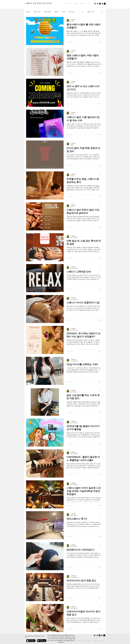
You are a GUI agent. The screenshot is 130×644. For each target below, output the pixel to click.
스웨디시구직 (91, 12)
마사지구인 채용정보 (53, 635)
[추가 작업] (101, 20)
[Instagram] (100, 4)
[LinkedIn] (95, 4)
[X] (105, 4)
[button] (75, 4)
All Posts (28, 12)
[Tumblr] (97, 4)
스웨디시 (56, 12)
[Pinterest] (102, 4)
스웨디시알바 (47, 12)
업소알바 (28, 636)
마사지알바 (81, 12)
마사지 (64, 12)
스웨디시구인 (37, 12)
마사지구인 (72, 12)
